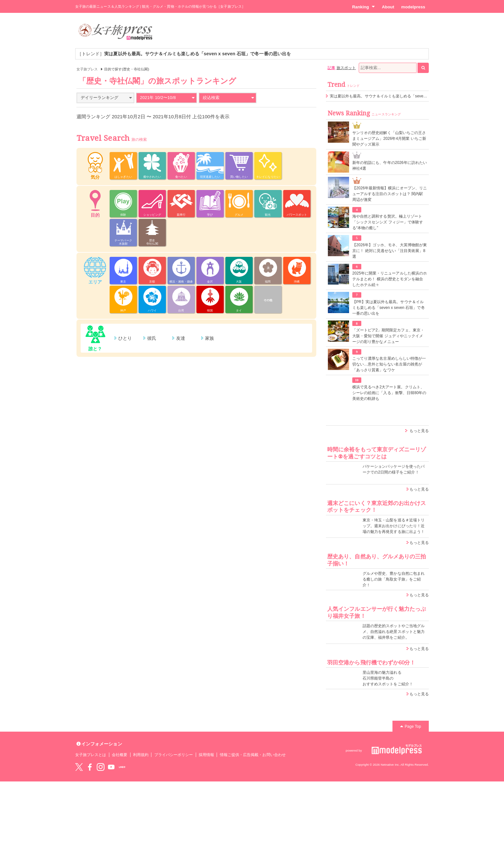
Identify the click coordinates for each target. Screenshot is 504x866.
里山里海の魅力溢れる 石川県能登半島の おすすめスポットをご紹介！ (388, 678)
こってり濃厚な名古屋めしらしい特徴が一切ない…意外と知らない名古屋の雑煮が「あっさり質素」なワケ (389, 364)
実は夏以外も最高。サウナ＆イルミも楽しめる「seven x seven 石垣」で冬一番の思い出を (409, 96)
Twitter (79, 767)
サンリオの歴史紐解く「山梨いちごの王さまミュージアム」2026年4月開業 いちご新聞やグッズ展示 (389, 139)
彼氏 (152, 338)
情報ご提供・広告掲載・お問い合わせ (253, 755)
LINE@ (122, 767)
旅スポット (346, 68)
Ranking (363, 7)
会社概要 (120, 755)
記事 (331, 68)
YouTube (111, 767)
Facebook (90, 767)
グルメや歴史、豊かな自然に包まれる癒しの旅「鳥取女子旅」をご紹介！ (394, 579)
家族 (210, 338)
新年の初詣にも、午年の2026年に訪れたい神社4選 (390, 166)
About (388, 7)
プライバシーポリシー (174, 755)
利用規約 (141, 755)
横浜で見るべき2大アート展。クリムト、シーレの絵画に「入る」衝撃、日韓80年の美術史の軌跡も (389, 393)
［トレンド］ (184, 54)
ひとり (125, 338)
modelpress (413, 7)
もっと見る (419, 431)
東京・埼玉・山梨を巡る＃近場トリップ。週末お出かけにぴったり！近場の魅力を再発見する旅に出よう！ (394, 526)
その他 (268, 300)
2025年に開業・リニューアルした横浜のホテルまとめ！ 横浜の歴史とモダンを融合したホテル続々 (390, 279)
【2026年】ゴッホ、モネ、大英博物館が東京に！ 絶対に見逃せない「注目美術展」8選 (390, 251)
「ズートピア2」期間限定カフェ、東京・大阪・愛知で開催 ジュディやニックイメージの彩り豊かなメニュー (388, 336)
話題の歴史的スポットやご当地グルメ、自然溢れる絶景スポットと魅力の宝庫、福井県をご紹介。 (394, 632)
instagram (101, 767)
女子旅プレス (87, 69)
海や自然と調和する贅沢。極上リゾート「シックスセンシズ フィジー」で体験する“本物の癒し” (388, 222)
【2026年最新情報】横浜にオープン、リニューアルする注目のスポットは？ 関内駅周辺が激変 (390, 194)
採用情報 (206, 755)
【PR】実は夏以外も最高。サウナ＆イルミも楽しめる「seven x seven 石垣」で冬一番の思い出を (389, 308)
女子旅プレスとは (91, 755)
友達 (181, 338)
